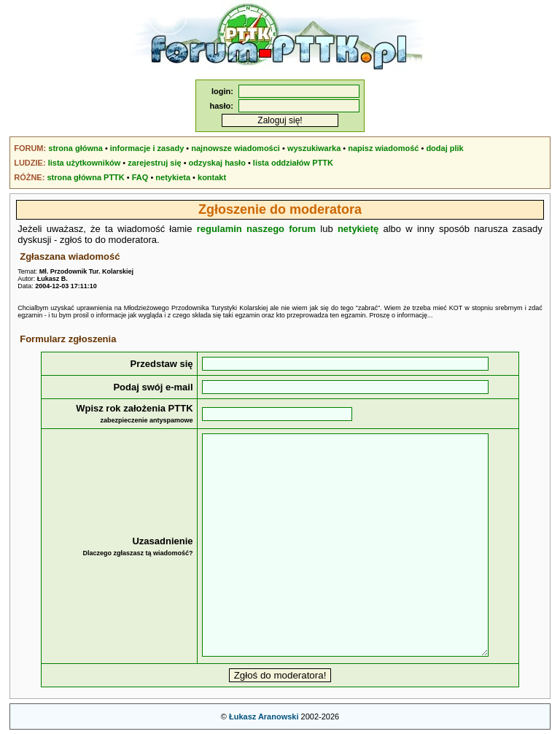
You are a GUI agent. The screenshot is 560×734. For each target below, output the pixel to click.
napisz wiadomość (383, 148)
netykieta (173, 177)
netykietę (358, 229)
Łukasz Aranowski (264, 716)
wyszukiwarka (314, 148)
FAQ (140, 177)
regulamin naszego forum (256, 229)
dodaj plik (444, 148)
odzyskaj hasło (217, 163)
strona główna (75, 148)
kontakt (212, 177)
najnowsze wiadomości (236, 148)
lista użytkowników (85, 163)
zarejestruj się (154, 163)
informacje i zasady (147, 148)
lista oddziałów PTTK (293, 163)
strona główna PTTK (85, 177)
